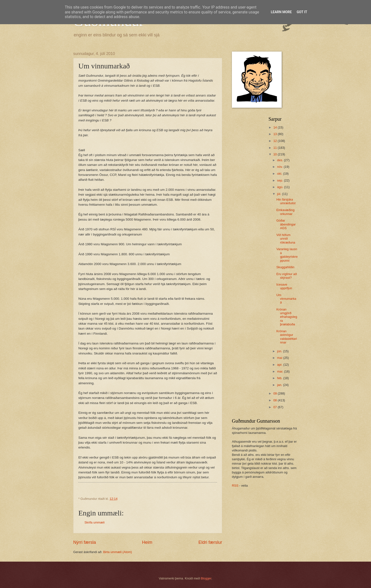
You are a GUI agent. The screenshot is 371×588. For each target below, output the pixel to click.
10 (276, 154)
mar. (281, 371)
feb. (280, 378)
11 (276, 148)
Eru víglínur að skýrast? (287, 276)
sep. (280, 180)
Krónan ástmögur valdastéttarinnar (287, 337)
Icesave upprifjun (284, 286)
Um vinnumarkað (286, 299)
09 (276, 393)
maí (280, 358)
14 (276, 127)
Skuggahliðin (285, 267)
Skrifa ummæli (94, 522)
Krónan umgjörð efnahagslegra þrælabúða (287, 317)
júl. (279, 194)
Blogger (206, 578)
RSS (235, 486)
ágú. (281, 187)
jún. (280, 351)
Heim (147, 542)
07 (276, 407)
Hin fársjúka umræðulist (286, 201)
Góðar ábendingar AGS (286, 224)
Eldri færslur (210, 542)
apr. (280, 365)
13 (276, 134)
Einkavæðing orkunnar (285, 212)
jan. (280, 385)
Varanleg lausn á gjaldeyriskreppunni (287, 255)
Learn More (281, 12)
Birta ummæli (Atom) (117, 552)
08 (276, 400)
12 (276, 141)
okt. (280, 174)
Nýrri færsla (85, 542)
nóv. (280, 167)
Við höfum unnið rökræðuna (286, 239)
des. (280, 160)
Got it (302, 12)
